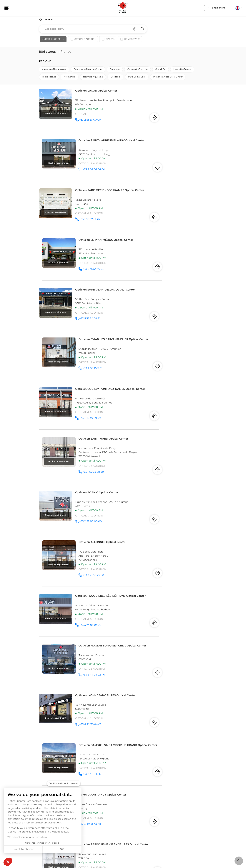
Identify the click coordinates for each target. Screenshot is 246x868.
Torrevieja (149, 781)
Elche (138, 781)
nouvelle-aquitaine (93, 78)
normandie (70, 78)
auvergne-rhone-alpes (54, 70)
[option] (82, 41)
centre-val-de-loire (138, 70)
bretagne (115, 70)
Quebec (56, 781)
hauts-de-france (182, 70)
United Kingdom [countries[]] (50, 40)
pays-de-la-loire (137, 78)
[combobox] (93, 29)
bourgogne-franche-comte (88, 70)
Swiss (127, 788)
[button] (8, 862)
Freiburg (139, 791)
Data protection (84, 818)
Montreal (44, 781)
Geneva (128, 791)
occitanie (115, 78)
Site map (102, 818)
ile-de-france (49, 78)
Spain (127, 777)
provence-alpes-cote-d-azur (168, 78)
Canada (45, 777)
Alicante (128, 781)
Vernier (151, 791)
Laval (66, 781)
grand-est (161, 70)
